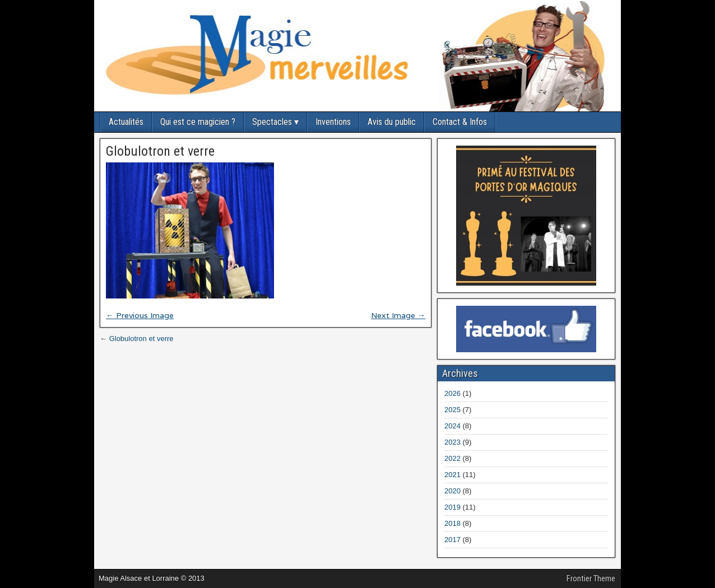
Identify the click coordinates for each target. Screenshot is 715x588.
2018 (452, 523)
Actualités (126, 122)
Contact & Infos (460, 122)
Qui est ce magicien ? (198, 122)
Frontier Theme (591, 578)
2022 (452, 458)
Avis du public (392, 122)
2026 (452, 393)
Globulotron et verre (160, 151)
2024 (452, 426)
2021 (452, 475)
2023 (452, 442)
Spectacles (272, 122)
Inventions (333, 122)
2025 (452, 410)
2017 (452, 540)
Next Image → (398, 315)
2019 (452, 507)
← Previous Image (140, 315)
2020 (452, 491)
